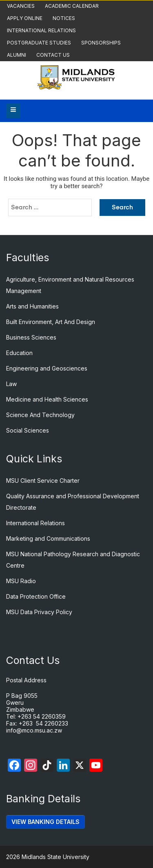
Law (11, 384)
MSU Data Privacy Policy (39, 612)
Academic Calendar (72, 6)
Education (19, 353)
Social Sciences (28, 430)
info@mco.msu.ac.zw (34, 730)
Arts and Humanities (32, 306)
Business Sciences (31, 337)
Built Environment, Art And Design (51, 322)
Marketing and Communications (48, 538)
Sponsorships (101, 43)
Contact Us (53, 55)
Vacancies (21, 6)
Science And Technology (40, 415)
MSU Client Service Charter (43, 481)
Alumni (17, 55)
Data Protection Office (36, 596)
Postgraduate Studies (39, 43)
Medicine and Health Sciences (47, 399)
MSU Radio (21, 581)
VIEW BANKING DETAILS (45, 822)
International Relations (41, 30)
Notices (64, 18)
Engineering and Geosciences (47, 368)
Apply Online (25, 18)
